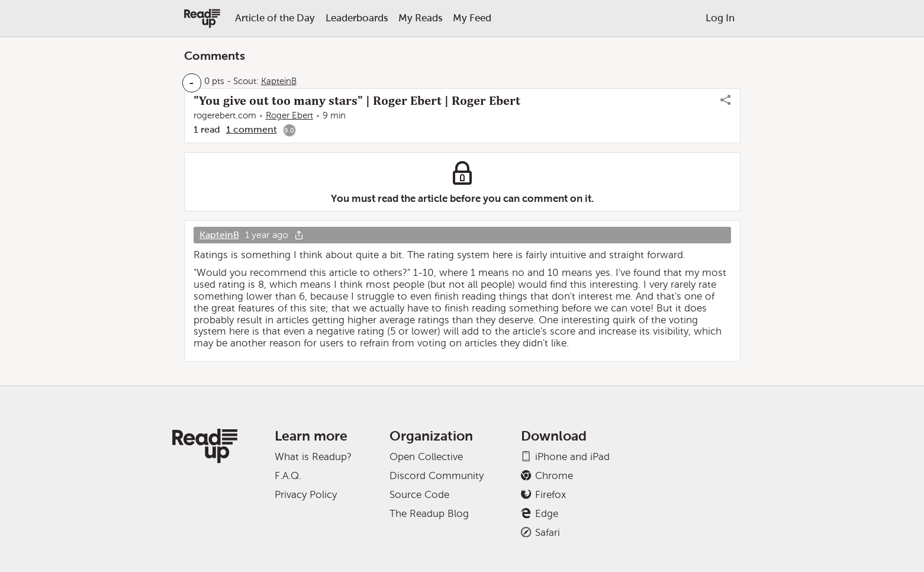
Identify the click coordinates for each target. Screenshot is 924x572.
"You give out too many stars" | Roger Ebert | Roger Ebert (357, 101)
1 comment (252, 129)
